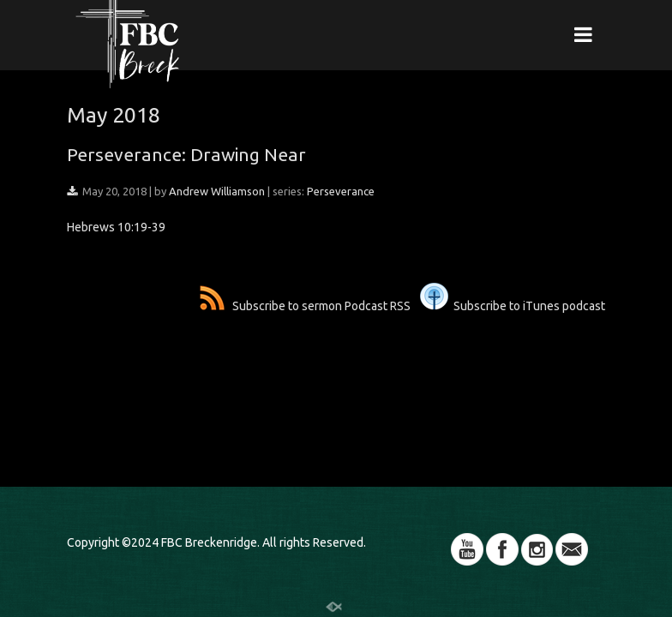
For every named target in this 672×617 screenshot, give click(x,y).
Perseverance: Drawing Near (186, 154)
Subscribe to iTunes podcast (513, 306)
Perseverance (341, 191)
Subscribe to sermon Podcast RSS (305, 306)
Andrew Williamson (217, 191)
